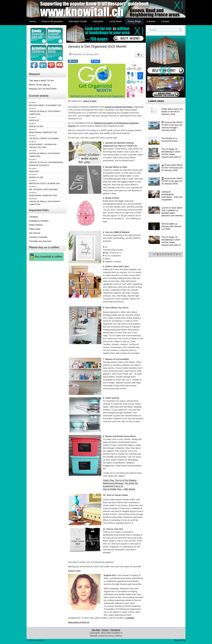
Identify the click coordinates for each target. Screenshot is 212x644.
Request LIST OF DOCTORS (43, 89)
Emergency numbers (39, 221)
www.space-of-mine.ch (79, 622)
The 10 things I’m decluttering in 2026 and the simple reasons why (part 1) (171, 241)
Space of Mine (90, 101)
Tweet (73, 61)
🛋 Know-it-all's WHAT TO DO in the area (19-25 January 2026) (172, 168)
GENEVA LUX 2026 (36, 126)
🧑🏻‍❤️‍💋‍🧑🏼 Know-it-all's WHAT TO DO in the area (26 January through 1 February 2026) (172, 126)
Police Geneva (36, 225)
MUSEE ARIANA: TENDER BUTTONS (43, 132)
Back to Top (180, 640)
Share (95, 61)
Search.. (149, 32)
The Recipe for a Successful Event (170, 140)
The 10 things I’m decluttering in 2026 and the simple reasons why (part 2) (171, 153)
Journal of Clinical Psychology (119, 107)
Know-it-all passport (52, 21)
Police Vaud (35, 229)
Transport (33, 217)
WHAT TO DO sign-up (39, 85)
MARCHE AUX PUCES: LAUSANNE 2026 (44, 183)
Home (33, 21)
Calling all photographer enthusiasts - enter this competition (172, 196)
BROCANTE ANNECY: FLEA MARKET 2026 (45, 105)
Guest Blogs (134, 21)
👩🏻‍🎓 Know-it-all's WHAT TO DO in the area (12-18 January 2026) (172, 181)
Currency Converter (38, 237)
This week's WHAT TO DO (41, 81)
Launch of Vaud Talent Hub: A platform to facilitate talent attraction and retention (172, 212)
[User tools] (140, 55)
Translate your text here (40, 241)
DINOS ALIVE (34, 120)
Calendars (98, 21)
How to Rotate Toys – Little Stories (119, 489)
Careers (151, 21)
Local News (116, 21)
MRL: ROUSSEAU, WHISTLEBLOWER (43, 189)
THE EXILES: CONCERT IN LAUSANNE (44, 138)
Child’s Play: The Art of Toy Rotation (120, 480)
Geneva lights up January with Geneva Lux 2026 (171, 226)
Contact (165, 21)
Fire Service (35, 233)
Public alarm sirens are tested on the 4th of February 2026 (172, 112)
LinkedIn (130, 618)
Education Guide (78, 21)
